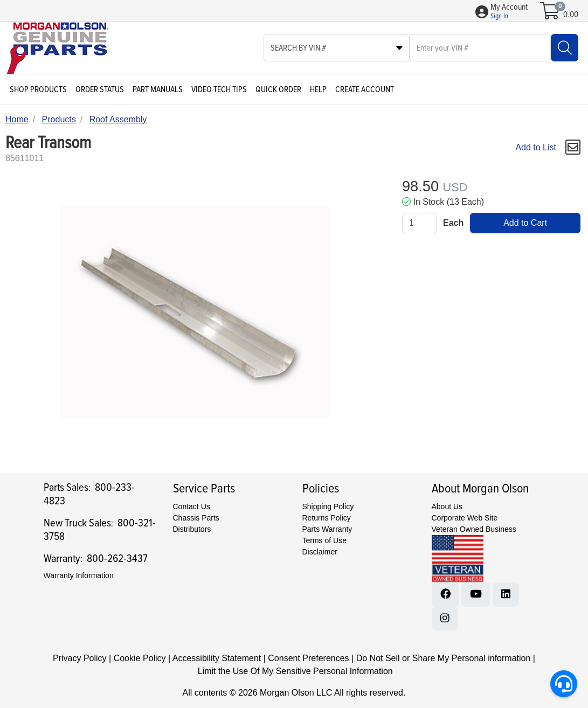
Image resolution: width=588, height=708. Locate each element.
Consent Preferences (308, 658)
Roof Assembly (118, 119)
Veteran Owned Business (474, 529)
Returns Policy (327, 518)
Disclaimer (320, 552)
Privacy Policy (80, 658)
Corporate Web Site (465, 518)
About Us (447, 506)
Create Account (365, 89)
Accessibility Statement (217, 658)
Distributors (192, 529)
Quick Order (278, 89)
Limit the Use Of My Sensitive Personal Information (295, 671)
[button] (509, 12)
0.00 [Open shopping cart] (571, 15)
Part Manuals (158, 89)
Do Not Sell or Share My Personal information (444, 658)
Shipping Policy (328, 506)
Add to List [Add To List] (536, 147)
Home (17, 119)
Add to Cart (525, 223)
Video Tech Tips (219, 89)
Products (59, 119)
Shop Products (38, 89)
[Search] (565, 48)
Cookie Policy (140, 658)
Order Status (100, 89)
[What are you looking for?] (480, 48)
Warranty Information (79, 575)
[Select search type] (337, 48)
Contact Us (192, 506)
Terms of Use (324, 540)
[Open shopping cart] (551, 15)
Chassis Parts (196, 518)
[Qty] (419, 223)
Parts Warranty (327, 529)
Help (318, 89)
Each (453, 223)
